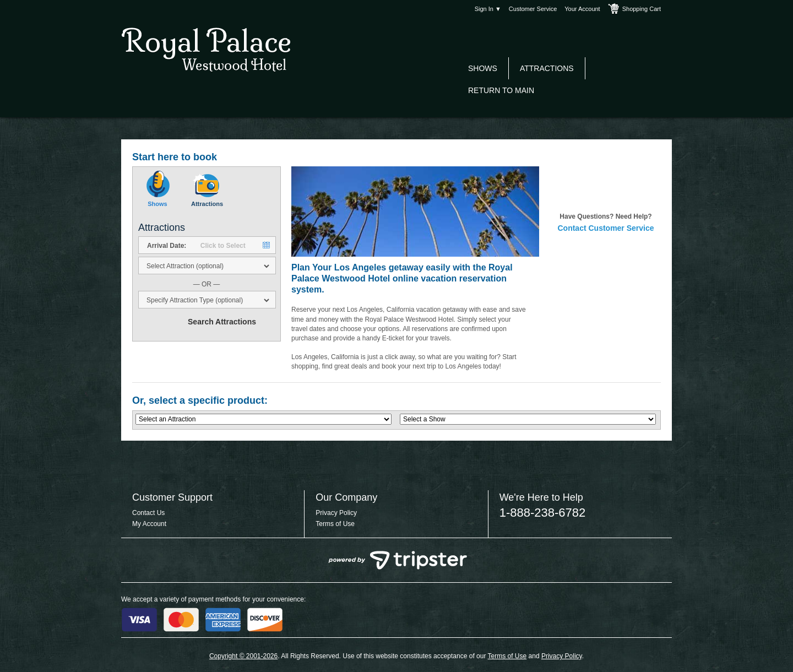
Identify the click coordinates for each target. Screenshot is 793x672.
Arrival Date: (167, 246)
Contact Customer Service (605, 228)
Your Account (582, 9)
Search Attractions (222, 322)
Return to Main (501, 90)
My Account (149, 524)
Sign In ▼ (488, 9)
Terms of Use (335, 524)
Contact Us (148, 513)
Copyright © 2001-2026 (243, 656)
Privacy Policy (336, 513)
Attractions (547, 68)
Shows (483, 68)
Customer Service (533, 9)
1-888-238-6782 (543, 513)
